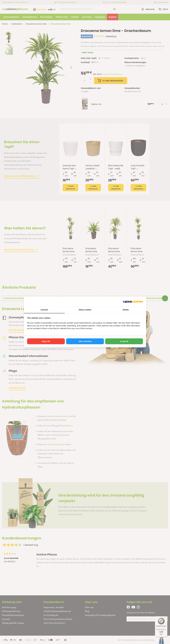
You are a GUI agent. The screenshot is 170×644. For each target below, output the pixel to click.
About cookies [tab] (85, 310)
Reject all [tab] (46, 341)
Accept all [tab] (124, 341)
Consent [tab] (44, 310)
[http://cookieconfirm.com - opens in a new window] (133, 302)
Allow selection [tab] (85, 341)
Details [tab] (126, 310)
